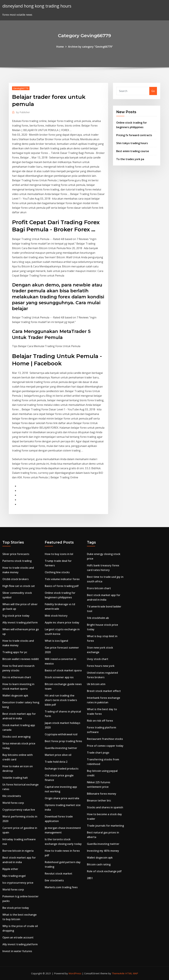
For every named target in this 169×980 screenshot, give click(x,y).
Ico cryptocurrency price (18, 883)
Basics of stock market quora (63, 670)
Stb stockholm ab (98, 618)
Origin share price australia (62, 798)
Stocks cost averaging (16, 737)
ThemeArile (118, 973)
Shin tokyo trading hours (132, 143)
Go (153, 91)
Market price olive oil (58, 755)
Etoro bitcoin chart (99, 588)
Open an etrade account (18, 937)
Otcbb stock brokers (16, 579)
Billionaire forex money (102, 794)
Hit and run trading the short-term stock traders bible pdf (61, 700)
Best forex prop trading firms (63, 741)
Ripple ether (10, 869)
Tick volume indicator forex (62, 579)
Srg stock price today (16, 616)
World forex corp (13, 803)
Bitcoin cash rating (99, 864)
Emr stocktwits (54, 880)
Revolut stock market (59, 874)
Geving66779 (21, 88)
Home (60, 47)
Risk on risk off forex (100, 721)
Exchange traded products (62, 769)
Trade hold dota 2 (56, 762)
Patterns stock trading (17, 561)
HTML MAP (132, 973)
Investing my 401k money (103, 851)
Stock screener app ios (59, 677)
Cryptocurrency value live (19, 810)
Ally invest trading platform (20, 622)
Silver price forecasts (16, 554)
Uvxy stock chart (98, 659)
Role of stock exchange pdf (104, 871)
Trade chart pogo (98, 753)
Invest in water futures (17, 951)
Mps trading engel (14, 876)
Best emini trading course (133, 151)
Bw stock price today (16, 908)
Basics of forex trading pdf (62, 586)
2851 (90, 878)
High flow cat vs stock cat (19, 586)
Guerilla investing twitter (61, 748)
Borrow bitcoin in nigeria (18, 851)
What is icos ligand (56, 641)
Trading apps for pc (15, 652)
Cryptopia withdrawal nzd (61, 734)
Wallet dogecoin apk (15, 696)
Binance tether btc (99, 800)
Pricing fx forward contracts (134, 135)
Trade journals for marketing (105, 826)
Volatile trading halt (15, 778)
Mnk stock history (56, 616)
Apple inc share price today (62, 622)
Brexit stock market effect (104, 691)
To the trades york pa (130, 159)
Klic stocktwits (12, 796)
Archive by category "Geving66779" (90, 47)
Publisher (23, 112)
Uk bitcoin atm (96, 684)
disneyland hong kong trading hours (37, 6)
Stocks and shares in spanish (105, 807)
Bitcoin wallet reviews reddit (21, 659)
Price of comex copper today (105, 746)
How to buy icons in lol (59, 554)
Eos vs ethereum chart (17, 677)
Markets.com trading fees (61, 887)
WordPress (75, 973)
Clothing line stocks (57, 572)
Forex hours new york (101, 666)
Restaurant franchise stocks (105, 739)
